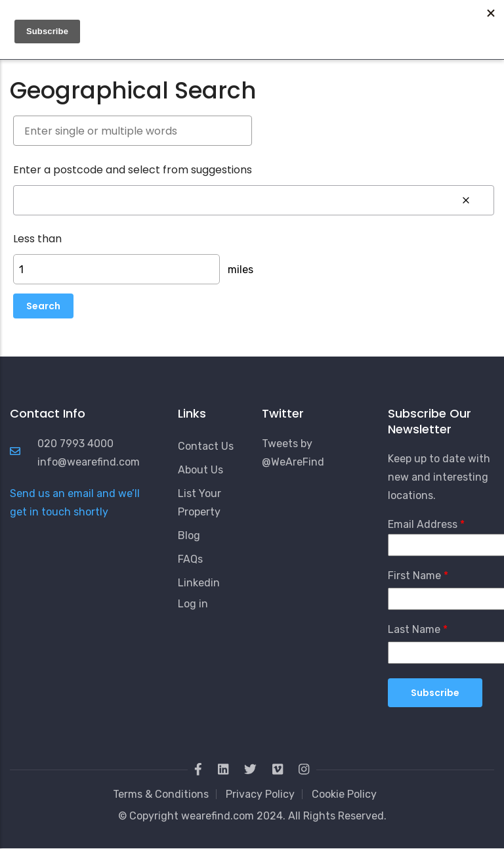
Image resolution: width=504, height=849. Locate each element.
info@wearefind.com (89, 462)
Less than (37, 239)
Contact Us (206, 446)
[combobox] (252, 131)
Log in (193, 604)
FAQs (190, 559)
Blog (189, 535)
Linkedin (199, 583)
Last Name (414, 629)
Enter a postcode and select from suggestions (133, 170)
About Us (200, 470)
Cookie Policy (344, 794)
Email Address (423, 524)
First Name (414, 576)
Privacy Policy (260, 794)
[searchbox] (133, 131)
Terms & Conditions (161, 794)
